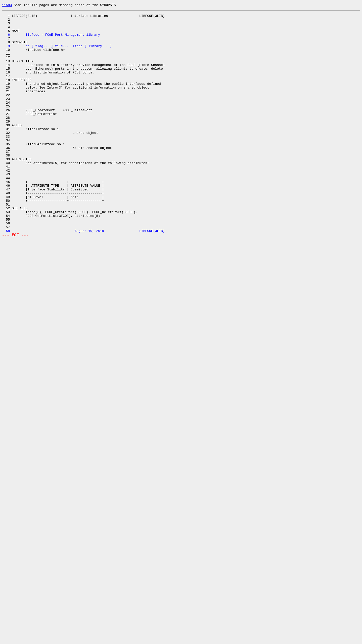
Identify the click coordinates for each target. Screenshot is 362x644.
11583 (7, 6)
